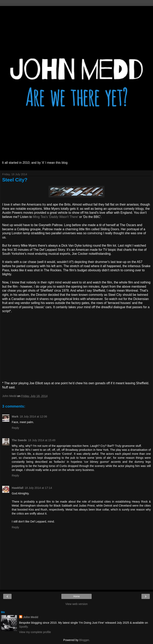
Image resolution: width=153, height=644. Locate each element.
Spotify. (24, 627)
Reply (15, 428)
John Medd (31, 617)
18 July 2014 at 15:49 (42, 440)
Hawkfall (18, 488)
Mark (15, 417)
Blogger (84, 640)
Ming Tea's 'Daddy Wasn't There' (56, 217)
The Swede (19, 440)
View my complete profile (35, 632)
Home (76, 596)
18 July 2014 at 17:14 (38, 488)
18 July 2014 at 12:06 (33, 417)
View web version (76, 604)
